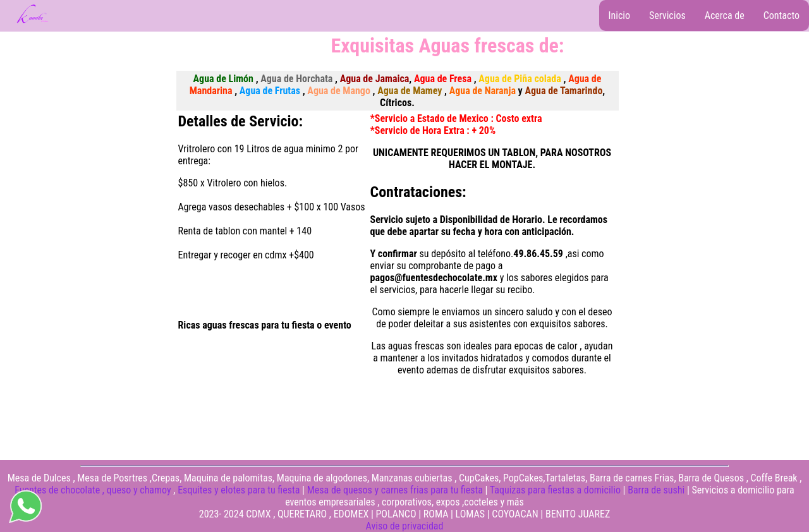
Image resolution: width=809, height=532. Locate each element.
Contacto (782, 15)
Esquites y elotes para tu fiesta (239, 490)
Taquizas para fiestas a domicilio (555, 490)
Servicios (667, 15)
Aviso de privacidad (405, 526)
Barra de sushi (656, 490)
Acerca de (725, 15)
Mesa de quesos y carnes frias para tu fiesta (395, 490)
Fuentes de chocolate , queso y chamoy (93, 490)
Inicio (620, 15)
